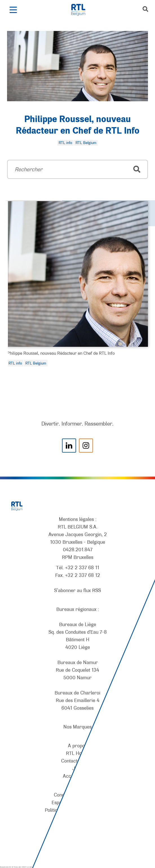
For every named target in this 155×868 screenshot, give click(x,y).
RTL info (15, 363)
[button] (13, 10)
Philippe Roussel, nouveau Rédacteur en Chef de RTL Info (61, 353)
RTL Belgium (36, 363)
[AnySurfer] (77, 843)
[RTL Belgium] (81, 10)
